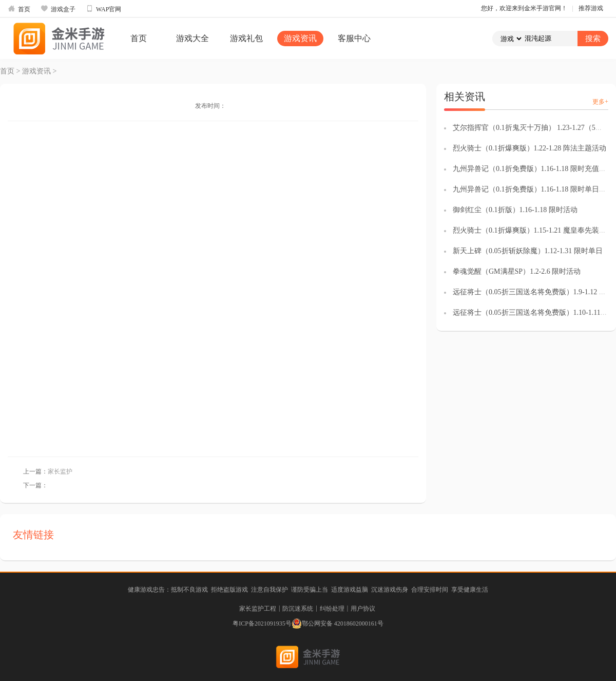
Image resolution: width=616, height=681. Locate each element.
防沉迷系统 (298, 609)
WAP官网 (103, 9)
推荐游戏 (591, 8)
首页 (19, 9)
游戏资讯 (300, 38)
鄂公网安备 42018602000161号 (338, 623)
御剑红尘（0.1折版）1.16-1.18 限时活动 (515, 210)
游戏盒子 (58, 9)
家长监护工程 (258, 609)
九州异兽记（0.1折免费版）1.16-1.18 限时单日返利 (533, 189)
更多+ (600, 102)
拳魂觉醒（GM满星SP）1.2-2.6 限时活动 (517, 271)
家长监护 (60, 471)
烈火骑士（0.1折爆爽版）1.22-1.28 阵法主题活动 (530, 148)
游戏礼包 (246, 38)
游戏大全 (192, 38)
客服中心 (354, 38)
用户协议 (363, 609)
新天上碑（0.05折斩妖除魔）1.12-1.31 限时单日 (528, 251)
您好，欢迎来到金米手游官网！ (524, 8)
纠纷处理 (332, 609)
